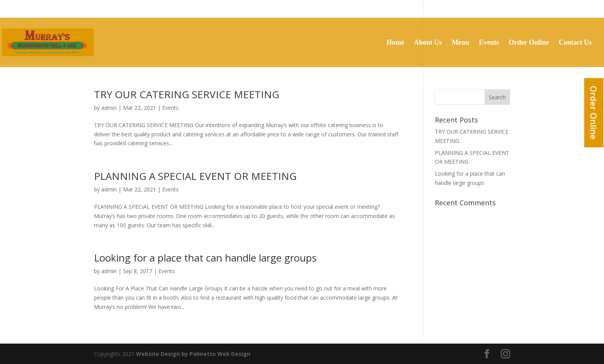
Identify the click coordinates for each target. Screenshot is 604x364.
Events (489, 43)
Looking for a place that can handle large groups (205, 258)
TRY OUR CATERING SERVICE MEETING (187, 94)
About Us (428, 43)
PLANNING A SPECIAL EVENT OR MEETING (195, 176)
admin (109, 108)
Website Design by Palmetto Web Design (193, 354)
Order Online (594, 113)
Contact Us (575, 43)
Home (395, 43)
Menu (461, 43)
